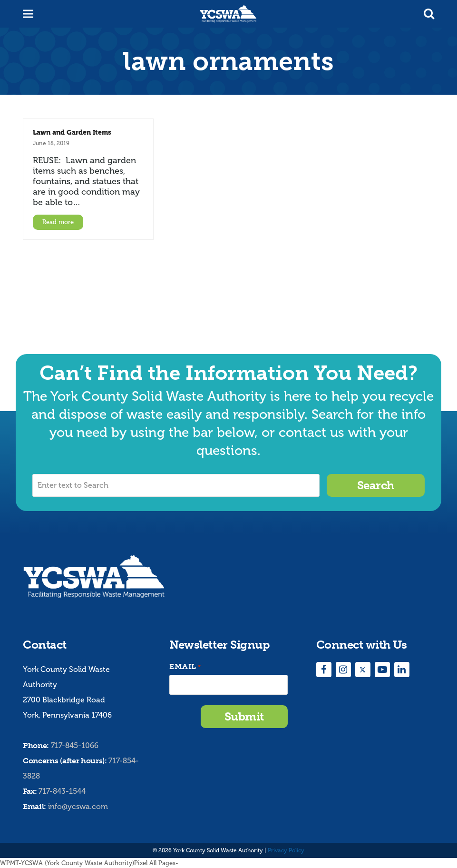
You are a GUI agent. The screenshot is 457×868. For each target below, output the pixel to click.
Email (185, 667)
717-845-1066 (75, 745)
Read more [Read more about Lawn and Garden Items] (58, 222)
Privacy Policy (286, 850)
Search (376, 485)
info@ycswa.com (78, 806)
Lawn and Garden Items (72, 132)
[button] (429, 14)
